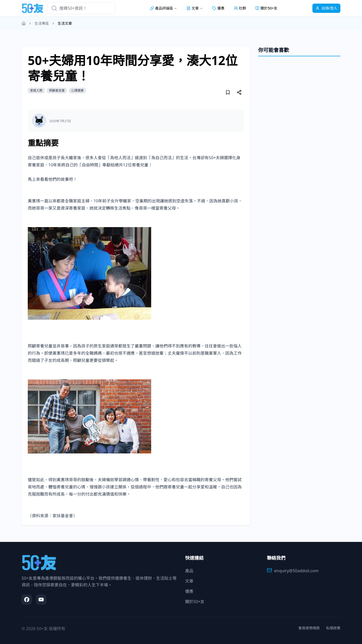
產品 (189, 571)
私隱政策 (333, 628)
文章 (189, 581)
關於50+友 (266, 8)
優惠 (218, 8)
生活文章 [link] (65, 23)
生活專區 (42, 23)
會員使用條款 (309, 628)
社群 (240, 8)
